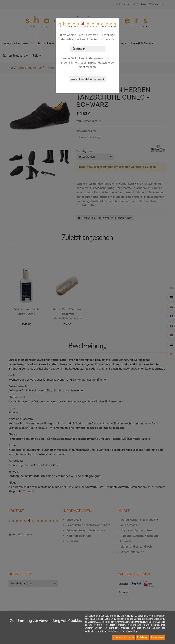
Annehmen (157, 637)
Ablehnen (142, 637)
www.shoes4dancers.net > (88, 79)
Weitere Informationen (124, 638)
